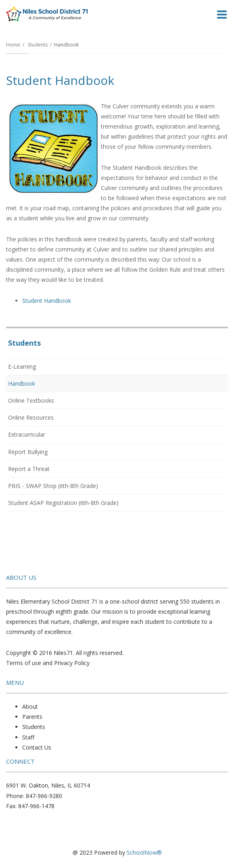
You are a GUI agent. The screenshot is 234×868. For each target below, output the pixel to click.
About (30, 706)
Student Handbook (47, 301)
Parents (32, 717)
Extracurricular (27, 434)
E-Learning (22, 366)
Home (13, 45)
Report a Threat (40, 470)
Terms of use (24, 663)
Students (38, 45)
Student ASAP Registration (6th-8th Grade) (74, 504)
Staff (28, 737)
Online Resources (31, 417)
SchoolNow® (144, 852)
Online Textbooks (31, 400)
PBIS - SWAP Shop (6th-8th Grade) (53, 486)
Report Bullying (39, 453)
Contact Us (37, 747)
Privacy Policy (72, 663)
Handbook (22, 383)
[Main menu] (222, 14)
